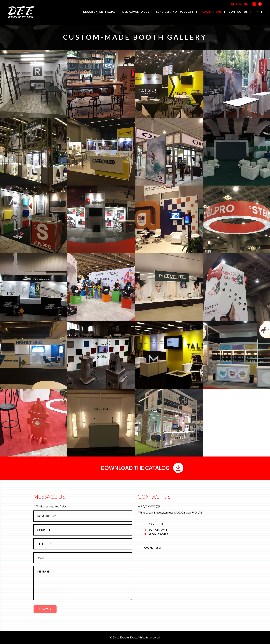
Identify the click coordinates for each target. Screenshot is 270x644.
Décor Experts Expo (99, 12)
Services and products (175, 12)
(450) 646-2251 (157, 530)
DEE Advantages (136, 12)
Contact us (238, 12)
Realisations (211, 12)
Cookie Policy (153, 547)
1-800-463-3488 (158, 534)
